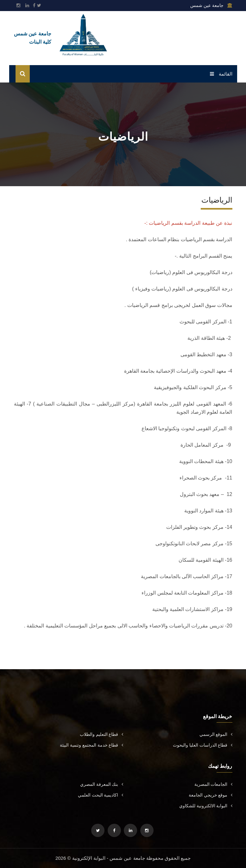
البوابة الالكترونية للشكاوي (206, 806)
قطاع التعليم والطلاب (101, 734)
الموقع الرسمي (216, 734)
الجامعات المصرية (213, 784)
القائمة (221, 74)
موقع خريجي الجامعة (211, 795)
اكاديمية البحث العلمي (101, 795)
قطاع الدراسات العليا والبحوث (203, 745)
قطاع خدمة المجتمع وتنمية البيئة (91, 745)
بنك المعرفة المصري (102, 784)
